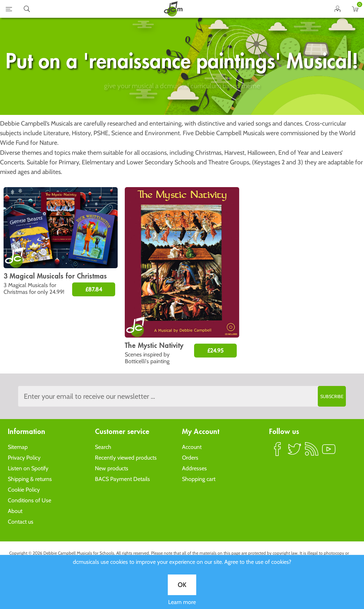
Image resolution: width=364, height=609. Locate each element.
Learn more (182, 255)
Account (192, 447)
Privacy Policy (24, 458)
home (173, 9)
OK (182, 238)
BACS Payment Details (122, 479)
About (15, 511)
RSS (312, 452)
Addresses (194, 468)
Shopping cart (199, 479)
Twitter (295, 452)
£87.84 (94, 289)
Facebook (278, 452)
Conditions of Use (30, 500)
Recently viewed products (126, 458)
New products (112, 468)
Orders (190, 458)
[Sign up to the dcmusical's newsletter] (182, 396)
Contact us (21, 522)
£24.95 (215, 351)
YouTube (329, 452)
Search (103, 447)
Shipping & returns (30, 479)
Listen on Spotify (28, 468)
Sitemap (18, 447)
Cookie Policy (24, 490)
